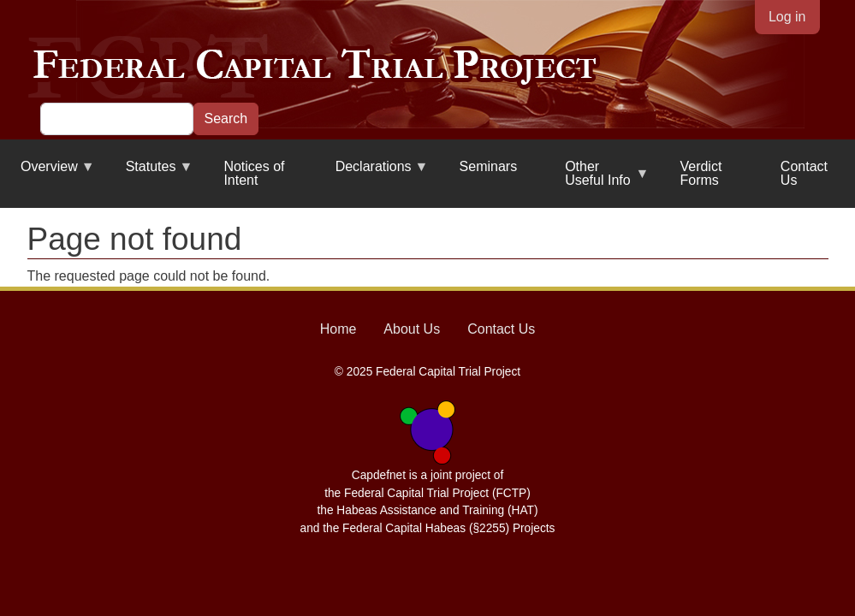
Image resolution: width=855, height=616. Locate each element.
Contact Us (804, 173)
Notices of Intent (254, 173)
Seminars (489, 166)
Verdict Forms (701, 173)
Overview (47, 173)
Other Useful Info (597, 180)
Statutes (149, 173)
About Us (412, 329)
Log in (787, 17)
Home (338, 329)
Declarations (372, 173)
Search (226, 118)
